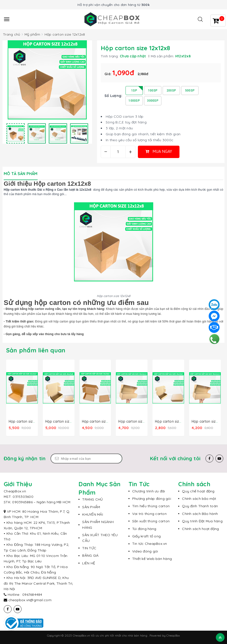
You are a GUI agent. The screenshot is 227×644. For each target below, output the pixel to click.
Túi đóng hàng (144, 528)
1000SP (134, 101)
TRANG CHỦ (92, 499)
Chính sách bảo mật (199, 498)
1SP (134, 91)
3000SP (153, 101)
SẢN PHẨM (91, 507)
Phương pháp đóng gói (152, 498)
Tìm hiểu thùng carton (151, 506)
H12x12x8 (183, 56)
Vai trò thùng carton (149, 513)
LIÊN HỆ (89, 563)
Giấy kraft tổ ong (146, 536)
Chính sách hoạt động (200, 528)
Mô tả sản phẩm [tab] (21, 174)
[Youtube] (219, 458)
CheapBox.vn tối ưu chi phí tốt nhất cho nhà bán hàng (110, 635)
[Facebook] (209, 458)
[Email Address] (86, 458)
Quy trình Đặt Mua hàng (202, 521)
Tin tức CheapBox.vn (150, 543)
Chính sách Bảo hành (200, 513)
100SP (153, 91)
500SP (190, 91)
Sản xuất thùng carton (151, 521)
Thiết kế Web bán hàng (152, 558)
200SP (171, 91)
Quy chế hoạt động (198, 491)
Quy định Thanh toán (200, 506)
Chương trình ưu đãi (149, 491)
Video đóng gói (145, 551)
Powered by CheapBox (165, 635)
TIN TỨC (89, 548)
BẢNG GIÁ (90, 555)
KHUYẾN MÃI (93, 514)
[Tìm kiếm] (200, 19)
